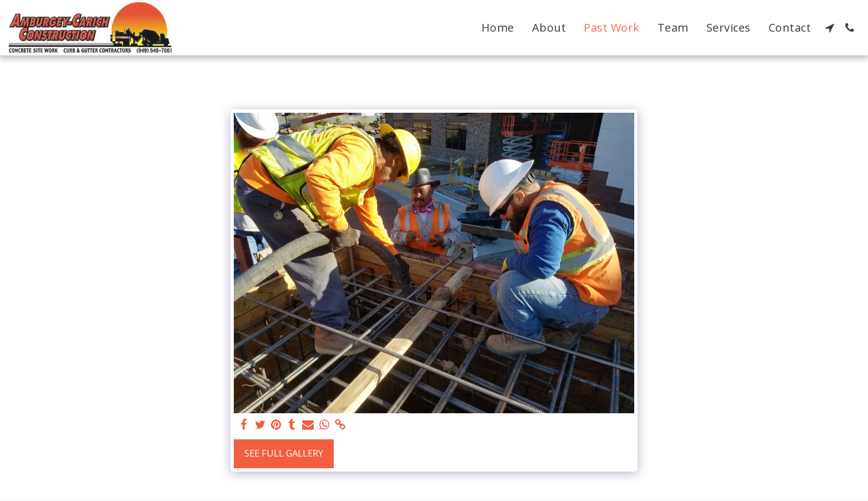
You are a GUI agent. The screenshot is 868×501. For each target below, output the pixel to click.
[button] (830, 28)
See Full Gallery (284, 453)
